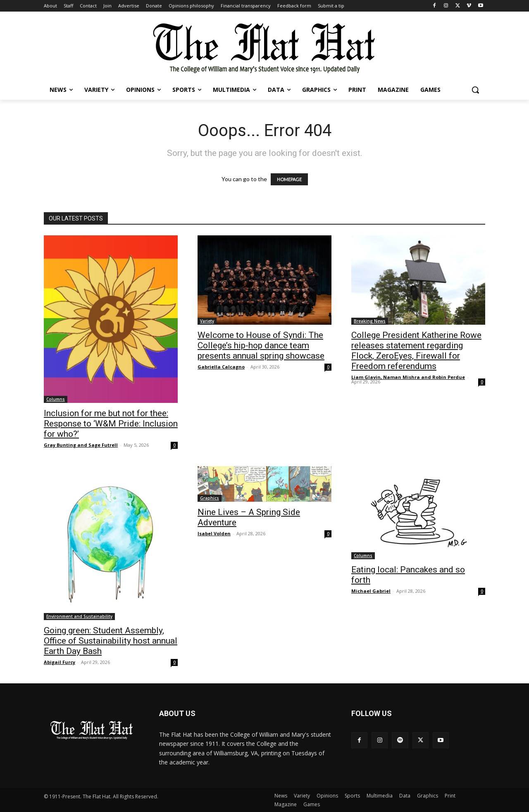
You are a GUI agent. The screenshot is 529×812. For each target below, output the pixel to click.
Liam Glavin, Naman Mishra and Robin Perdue (408, 377)
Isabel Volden (214, 533)
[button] (475, 90)
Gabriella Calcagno (221, 367)
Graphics (210, 498)
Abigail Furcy (60, 662)
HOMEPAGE (289, 179)
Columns (56, 399)
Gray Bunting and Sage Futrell (81, 445)
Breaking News (370, 321)
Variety (207, 321)
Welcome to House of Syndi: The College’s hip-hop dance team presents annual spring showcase (261, 345)
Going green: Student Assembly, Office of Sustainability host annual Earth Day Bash (111, 641)
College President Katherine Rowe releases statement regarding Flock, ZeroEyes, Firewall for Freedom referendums (416, 351)
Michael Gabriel (371, 591)
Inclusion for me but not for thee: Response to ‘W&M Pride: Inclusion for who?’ (111, 424)
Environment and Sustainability (79, 616)
